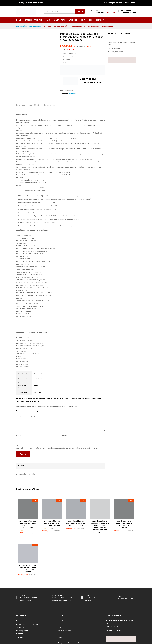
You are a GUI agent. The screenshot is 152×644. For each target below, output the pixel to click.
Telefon (96, 10)
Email (65, 435)
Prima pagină (21, 26)
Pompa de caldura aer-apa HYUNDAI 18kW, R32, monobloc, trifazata (28, 569)
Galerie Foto (59, 20)
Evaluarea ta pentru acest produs (30, 411)
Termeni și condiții (24, 627)
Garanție (20, 634)
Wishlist (73, 20)
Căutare (80, 11)
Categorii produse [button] (33, 20)
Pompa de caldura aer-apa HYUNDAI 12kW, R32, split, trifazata (52, 523)
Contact (100, 20)
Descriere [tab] (21, 105)
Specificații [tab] (35, 105)
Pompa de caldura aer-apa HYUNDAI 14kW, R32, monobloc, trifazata (124, 524)
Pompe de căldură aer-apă (68, 643)
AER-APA (72, 93)
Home (19, 20)
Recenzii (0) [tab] (50, 105)
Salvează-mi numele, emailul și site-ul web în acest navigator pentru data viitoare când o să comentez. (58, 448)
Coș (91, 20)
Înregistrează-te (129, 12)
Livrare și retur (22, 631)
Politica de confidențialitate (27, 624)
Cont (83, 20)
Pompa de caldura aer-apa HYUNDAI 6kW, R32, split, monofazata (76, 523)
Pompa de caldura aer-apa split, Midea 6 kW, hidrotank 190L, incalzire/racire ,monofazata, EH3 (100, 525)
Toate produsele (35, 26)
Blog (48, 20)
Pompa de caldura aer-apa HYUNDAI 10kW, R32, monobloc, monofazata (28, 524)
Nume (19, 435)
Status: (63, 49)
